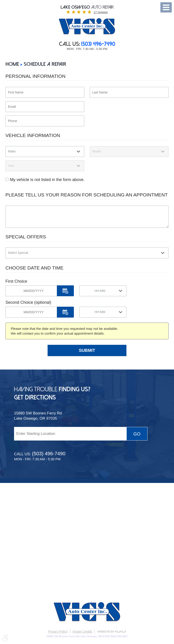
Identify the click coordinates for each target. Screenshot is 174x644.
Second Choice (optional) (28, 302)
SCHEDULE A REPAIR (45, 64)
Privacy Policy (58, 632)
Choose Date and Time (34, 268)
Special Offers (26, 237)
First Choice (16, 281)
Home (12, 64)
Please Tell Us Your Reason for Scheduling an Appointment (87, 195)
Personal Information (35, 76)
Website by (111, 632)
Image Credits (82, 632)
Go (137, 434)
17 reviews (101, 12)
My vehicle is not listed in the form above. (47, 180)
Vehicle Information (33, 135)
